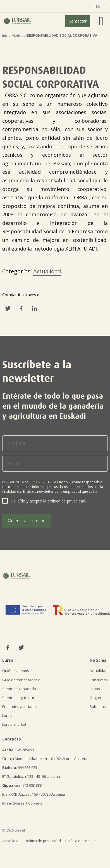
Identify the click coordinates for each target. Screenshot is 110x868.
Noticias (19, 35)
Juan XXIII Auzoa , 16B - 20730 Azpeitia (34, 794)
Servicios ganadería (19, 689)
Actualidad (47, 271)
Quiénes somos (16, 671)
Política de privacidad (43, 841)
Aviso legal (11, 841)
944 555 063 (20, 768)
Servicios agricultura (19, 698)
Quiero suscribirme (27, 521)
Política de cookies (81, 841)
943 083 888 (22, 785)
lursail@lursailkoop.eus (22, 803)
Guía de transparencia (21, 680)
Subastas (98, 707)
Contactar (78, 21)
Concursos (99, 680)
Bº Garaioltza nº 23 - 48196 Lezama (31, 776)
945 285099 (18, 750)
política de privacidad (66, 501)
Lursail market (14, 724)
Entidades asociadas (20, 707)
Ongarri (96, 698)
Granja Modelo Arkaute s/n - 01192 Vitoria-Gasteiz (45, 759)
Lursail (8, 715)
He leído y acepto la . (48, 501)
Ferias (95, 689)
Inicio (6, 35)
